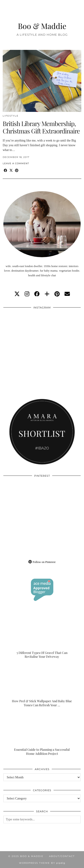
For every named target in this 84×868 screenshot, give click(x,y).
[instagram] (27, 294)
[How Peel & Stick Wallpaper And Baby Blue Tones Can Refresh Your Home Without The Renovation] (42, 686)
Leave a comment (16, 163)
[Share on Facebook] (5, 171)
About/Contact (62, 856)
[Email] (67, 294)
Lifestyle (11, 116)
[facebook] (37, 294)
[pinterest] (57, 294)
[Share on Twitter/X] (11, 171)
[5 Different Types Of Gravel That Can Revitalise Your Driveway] (42, 637)
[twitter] (17, 294)
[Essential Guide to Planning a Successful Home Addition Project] (42, 734)
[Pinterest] (23, 499)
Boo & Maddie (42, 26)
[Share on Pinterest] (17, 171)
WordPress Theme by (42, 863)
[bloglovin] (47, 294)
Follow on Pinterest (42, 562)
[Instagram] (23, 331)
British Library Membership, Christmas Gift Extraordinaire (41, 127)
